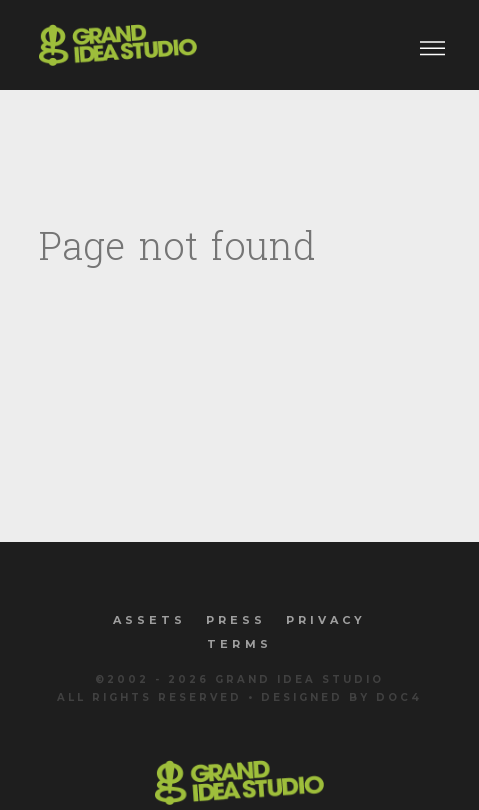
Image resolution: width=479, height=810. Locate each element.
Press (236, 620)
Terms (239, 644)
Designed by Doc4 (341, 697)
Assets (149, 620)
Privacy (326, 620)
